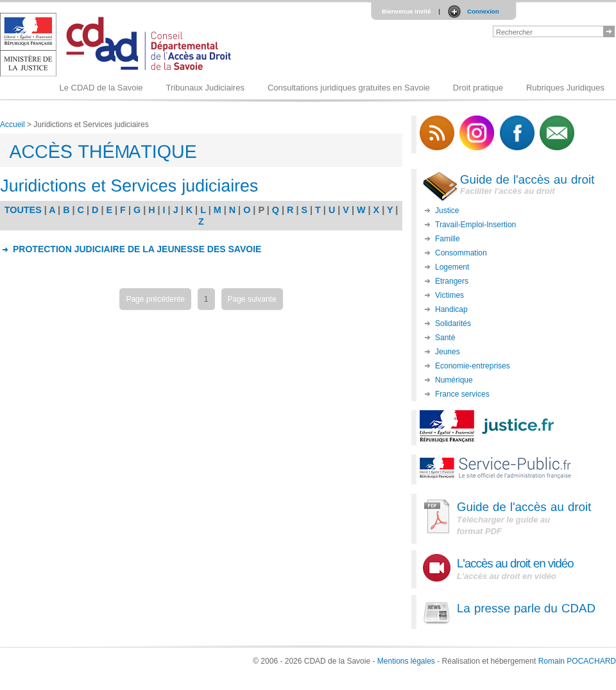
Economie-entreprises (473, 366)
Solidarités (453, 323)
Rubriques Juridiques (565, 88)
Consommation (461, 253)
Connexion (483, 11)
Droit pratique (478, 88)
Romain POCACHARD (577, 661)
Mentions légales (406, 661)
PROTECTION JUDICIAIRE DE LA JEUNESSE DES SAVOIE (137, 249)
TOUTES (23, 210)
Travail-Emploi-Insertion (475, 225)
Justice (447, 211)
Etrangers (452, 281)
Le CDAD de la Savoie (101, 88)
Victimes (449, 295)
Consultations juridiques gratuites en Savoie (349, 88)
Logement (452, 267)
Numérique (454, 380)
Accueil (13, 125)
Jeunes (448, 352)
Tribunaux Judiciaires (205, 88)
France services (462, 394)
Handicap (451, 309)
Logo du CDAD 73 (118, 45)
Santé (445, 338)
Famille (448, 239)
